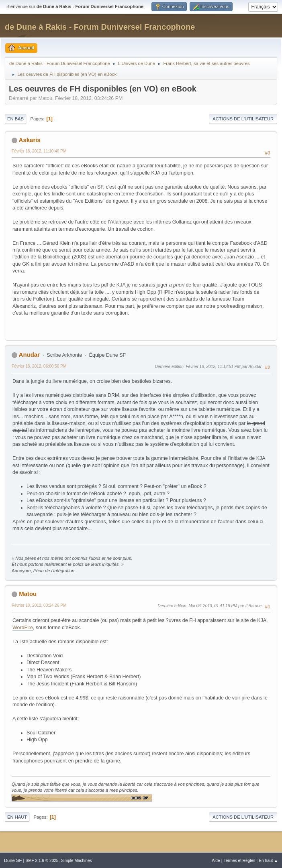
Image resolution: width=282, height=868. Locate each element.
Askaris (30, 140)
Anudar (29, 355)
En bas (15, 119)
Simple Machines (77, 861)
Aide (216, 861)
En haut (17, 817)
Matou (28, 594)
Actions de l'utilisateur (243, 119)
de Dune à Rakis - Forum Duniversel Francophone (100, 27)
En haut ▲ (268, 861)
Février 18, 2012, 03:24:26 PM (39, 605)
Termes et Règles (240, 861)
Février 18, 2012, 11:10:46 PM (39, 151)
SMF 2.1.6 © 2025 (42, 861)
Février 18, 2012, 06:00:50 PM (39, 366)
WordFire (23, 628)
